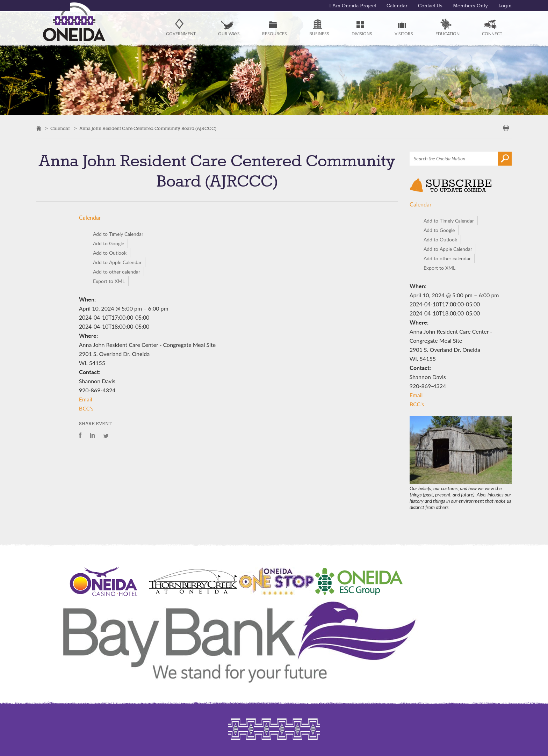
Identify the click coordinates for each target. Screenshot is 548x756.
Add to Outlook (110, 253)
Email (86, 399)
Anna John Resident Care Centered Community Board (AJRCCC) (148, 129)
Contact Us (430, 6)
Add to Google (109, 243)
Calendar (397, 6)
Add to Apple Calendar (117, 262)
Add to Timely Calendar (118, 234)
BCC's (86, 408)
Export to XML (109, 281)
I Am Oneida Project (353, 6)
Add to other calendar (117, 272)
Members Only (470, 6)
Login (505, 6)
